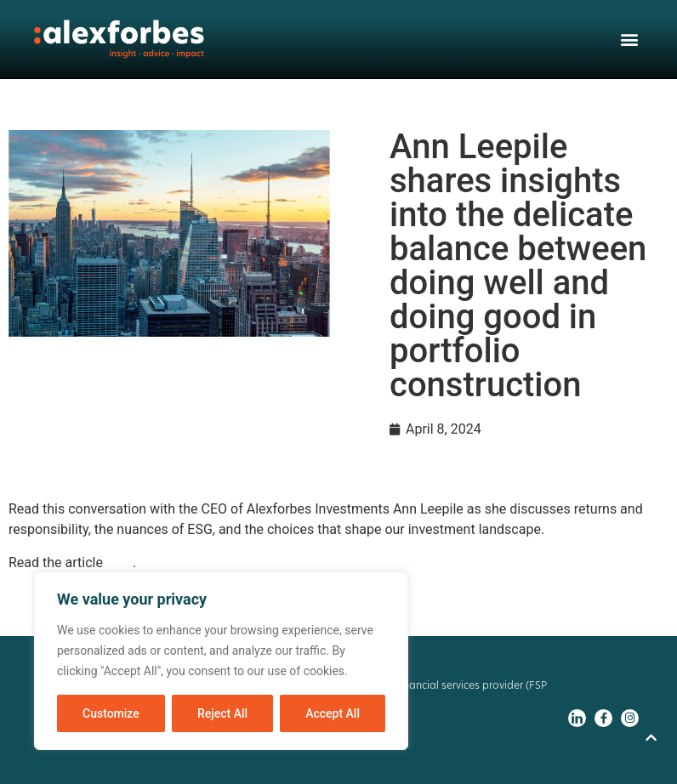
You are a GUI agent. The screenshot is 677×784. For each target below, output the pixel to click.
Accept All (333, 713)
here (119, 562)
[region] (221, 661)
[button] (629, 40)
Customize (111, 713)
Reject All (222, 713)
